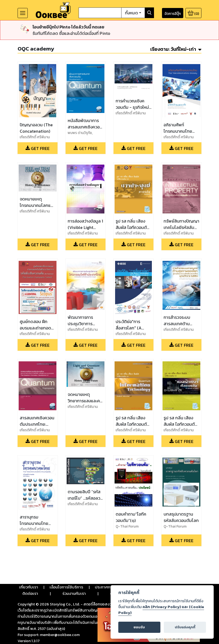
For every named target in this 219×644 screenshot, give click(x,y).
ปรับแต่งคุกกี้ (185, 627)
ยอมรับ (139, 627)
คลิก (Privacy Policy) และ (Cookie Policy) (161, 610)
